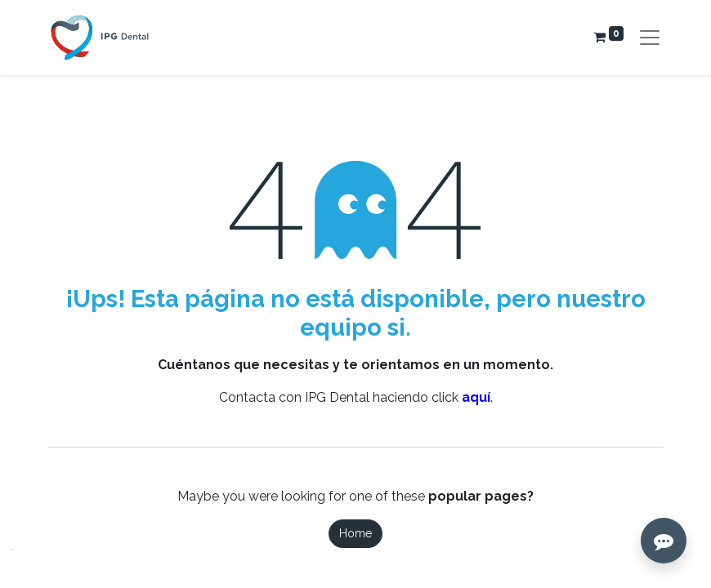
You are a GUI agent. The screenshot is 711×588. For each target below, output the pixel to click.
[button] (25, 563)
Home (355, 533)
